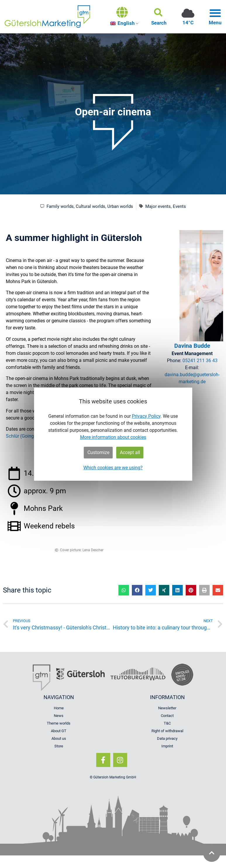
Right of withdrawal (167, 731)
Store (59, 746)
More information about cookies (113, 437)
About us (59, 738)
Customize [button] (98, 452)
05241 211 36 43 (200, 361)
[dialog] (113, 434)
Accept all (130, 452)
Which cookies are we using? (113, 468)
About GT (59, 731)
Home (59, 708)
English (123, 23)
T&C (167, 723)
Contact (167, 716)
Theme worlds (59, 723)
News (59, 716)
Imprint (167, 746)
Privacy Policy (146, 416)
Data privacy (167, 738)
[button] (159, 17)
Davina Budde (192, 346)
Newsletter (167, 708)
